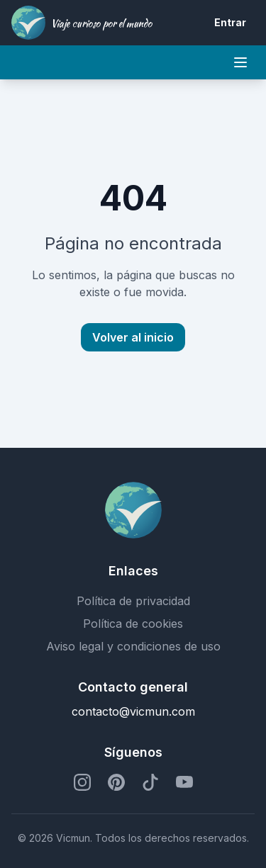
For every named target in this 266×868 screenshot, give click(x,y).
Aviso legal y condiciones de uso (133, 646)
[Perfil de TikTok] (150, 782)
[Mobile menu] (240, 62)
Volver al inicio (133, 337)
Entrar (230, 22)
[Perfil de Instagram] (82, 782)
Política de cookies (133, 624)
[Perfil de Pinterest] (116, 782)
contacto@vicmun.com (133, 711)
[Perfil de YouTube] (184, 782)
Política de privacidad (133, 601)
